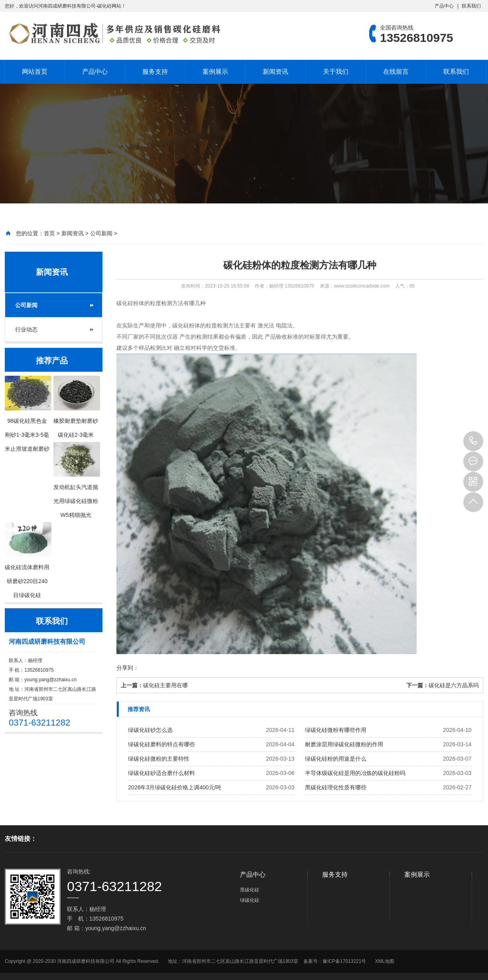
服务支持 (155, 72)
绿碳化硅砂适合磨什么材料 (161, 773)
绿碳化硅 (250, 900)
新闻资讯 (275, 72)
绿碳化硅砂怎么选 (150, 730)
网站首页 (35, 72)
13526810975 (473, 441)
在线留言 (396, 72)
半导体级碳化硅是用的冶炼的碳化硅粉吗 (355, 773)
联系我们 (471, 6)
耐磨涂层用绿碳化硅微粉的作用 (344, 744)
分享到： (128, 668)
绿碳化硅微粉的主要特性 (159, 759)
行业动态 (26, 329)
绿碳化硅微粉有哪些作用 (336, 730)
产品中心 (444, 6)
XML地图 (385, 961)
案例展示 (215, 72)
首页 (49, 233)
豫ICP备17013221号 (344, 961)
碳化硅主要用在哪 (165, 685)
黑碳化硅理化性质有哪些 (336, 787)
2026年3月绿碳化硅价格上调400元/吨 (175, 787)
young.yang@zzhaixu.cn (50, 680)
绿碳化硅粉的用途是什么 (336, 759)
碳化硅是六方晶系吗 (454, 685)
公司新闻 (101, 233)
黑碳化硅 (250, 890)
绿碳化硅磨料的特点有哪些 (161, 744)
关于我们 (336, 72)
